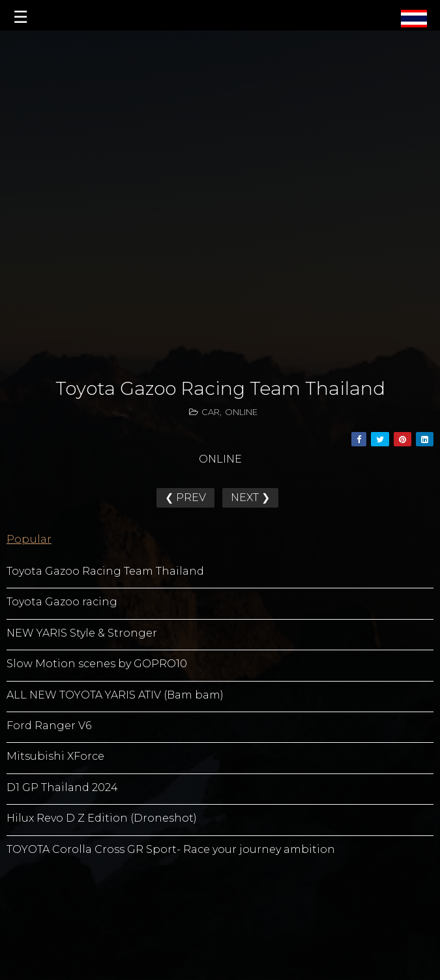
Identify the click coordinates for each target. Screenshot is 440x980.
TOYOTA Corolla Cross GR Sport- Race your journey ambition (171, 849)
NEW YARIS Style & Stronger (82, 633)
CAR (211, 412)
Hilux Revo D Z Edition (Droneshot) (102, 818)
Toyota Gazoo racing (62, 602)
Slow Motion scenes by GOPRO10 (97, 664)
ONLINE (241, 412)
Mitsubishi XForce (55, 756)
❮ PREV (185, 497)
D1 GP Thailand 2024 (62, 787)
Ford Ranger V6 (49, 726)
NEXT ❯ (250, 497)
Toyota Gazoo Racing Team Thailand (105, 571)
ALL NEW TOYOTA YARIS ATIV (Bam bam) (115, 695)
